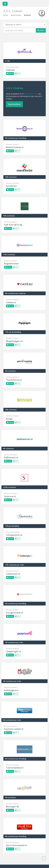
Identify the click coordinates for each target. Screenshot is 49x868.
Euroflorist (11, 186)
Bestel (10, 73)
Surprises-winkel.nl (14, 729)
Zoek (41, 30)
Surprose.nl (10, 496)
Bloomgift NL (13, 807)
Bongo (9, 419)
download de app (31, 94)
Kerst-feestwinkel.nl (16, 845)
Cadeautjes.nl (13, 574)
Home (6, 15)
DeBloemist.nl (11, 457)
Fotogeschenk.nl (14, 613)
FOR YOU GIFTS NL (13, 225)
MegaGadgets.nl (14, 341)
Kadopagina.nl (11, 690)
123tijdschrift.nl (14, 535)
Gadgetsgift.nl (13, 651)
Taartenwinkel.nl (15, 768)
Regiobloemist (11, 264)
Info (17, 73)
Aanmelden (14, 104)
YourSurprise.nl (14, 380)
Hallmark (10, 70)
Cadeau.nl (11, 302)
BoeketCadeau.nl (15, 147)
